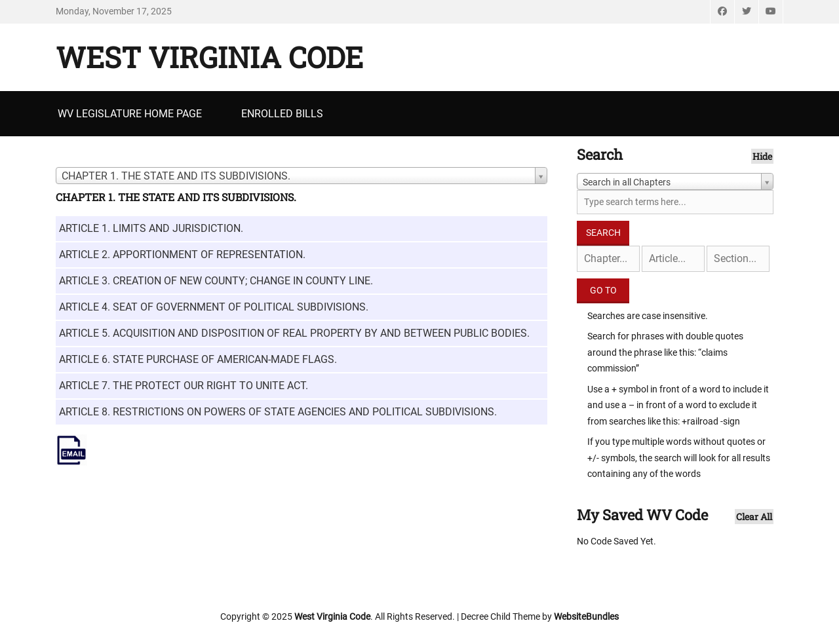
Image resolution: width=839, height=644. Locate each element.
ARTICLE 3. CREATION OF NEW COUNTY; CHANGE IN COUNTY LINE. (216, 281)
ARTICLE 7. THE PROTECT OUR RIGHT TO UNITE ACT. (184, 386)
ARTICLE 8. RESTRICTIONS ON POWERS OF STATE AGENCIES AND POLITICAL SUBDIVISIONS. (278, 412)
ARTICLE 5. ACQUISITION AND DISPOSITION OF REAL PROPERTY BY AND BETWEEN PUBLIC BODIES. (294, 333)
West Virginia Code (209, 57)
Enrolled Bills (282, 114)
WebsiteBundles (586, 616)
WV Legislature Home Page (130, 114)
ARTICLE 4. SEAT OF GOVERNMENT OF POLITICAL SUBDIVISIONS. (214, 307)
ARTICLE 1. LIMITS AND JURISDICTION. (151, 228)
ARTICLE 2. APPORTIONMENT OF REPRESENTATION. (182, 255)
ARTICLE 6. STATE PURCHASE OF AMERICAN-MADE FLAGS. (198, 359)
